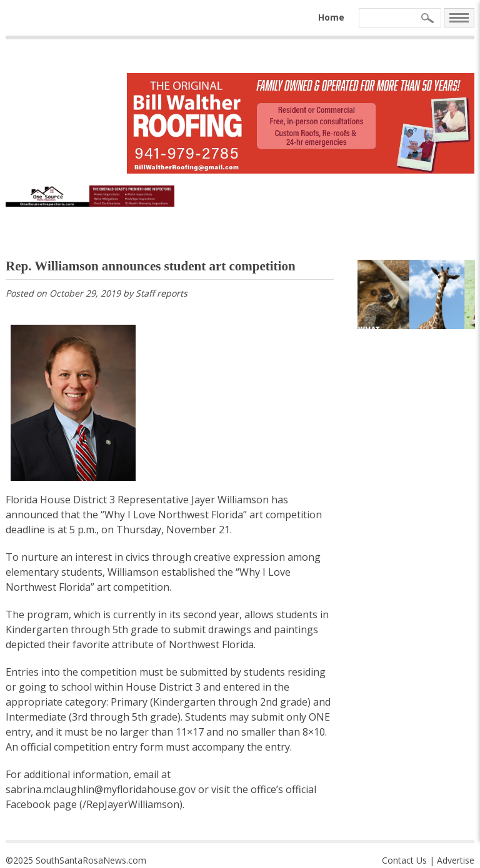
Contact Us (404, 860)
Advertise (456, 860)
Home (331, 17)
